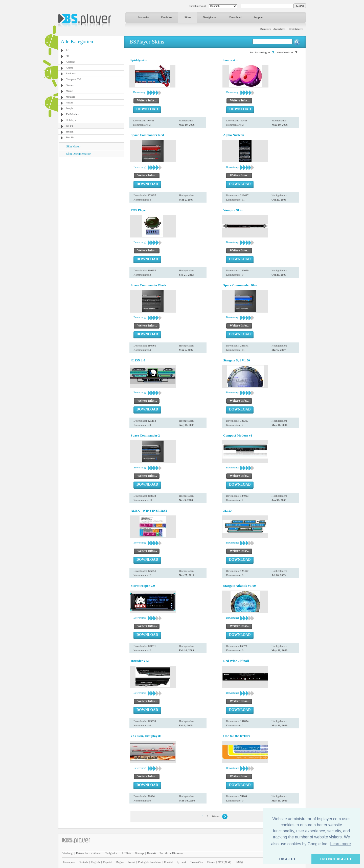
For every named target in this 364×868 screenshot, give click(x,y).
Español (108, 862)
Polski (131, 862)
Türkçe (211, 862)
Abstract (70, 62)
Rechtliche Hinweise (171, 853)
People (70, 108)
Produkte (167, 17)
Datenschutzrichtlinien (89, 853)
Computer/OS (73, 79)
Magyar (120, 862)
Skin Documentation (79, 154)
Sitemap (139, 853)
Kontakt (152, 853)
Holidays (71, 120)
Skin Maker (73, 146)
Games (70, 85)
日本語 (239, 862)
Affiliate (127, 853)
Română (169, 862)
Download (235, 17)
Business (71, 73)
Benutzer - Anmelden (273, 29)
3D (67, 56)
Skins (188, 17)
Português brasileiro (149, 862)
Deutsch (83, 862)
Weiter (216, 816)
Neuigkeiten (210, 17)
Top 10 (70, 137)
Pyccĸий (182, 862)
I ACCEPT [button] (287, 859)
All (67, 50)
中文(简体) (225, 862)
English (96, 862)
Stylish (70, 132)
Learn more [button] (340, 844)
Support (258, 17)
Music (69, 91)
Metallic (70, 97)
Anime (70, 68)
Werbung (67, 853)
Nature (70, 102)
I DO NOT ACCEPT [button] (336, 859)
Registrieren (296, 29)
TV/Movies (72, 114)
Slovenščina (197, 862)
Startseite (143, 17)
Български (69, 862)
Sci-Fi (69, 126)
